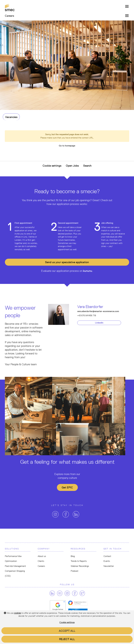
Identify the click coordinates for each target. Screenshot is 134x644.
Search (87, 166)
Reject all (67, 639)
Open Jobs (72, 166)
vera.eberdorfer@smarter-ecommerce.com (98, 311)
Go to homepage (67, 146)
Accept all (67, 631)
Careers (41, 566)
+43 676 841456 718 (87, 315)
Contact (107, 556)
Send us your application (67, 262)
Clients (41, 561)
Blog (73, 556)
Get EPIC (67, 487)
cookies (18, 613)
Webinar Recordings (80, 566)
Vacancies (11, 117)
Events (107, 561)
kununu (88, 271)
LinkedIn (99, 323)
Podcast (75, 571)
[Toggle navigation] (126, 6)
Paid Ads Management (15, 566)
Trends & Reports (79, 561)
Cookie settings (52, 166)
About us (42, 556)
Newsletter (109, 566)
